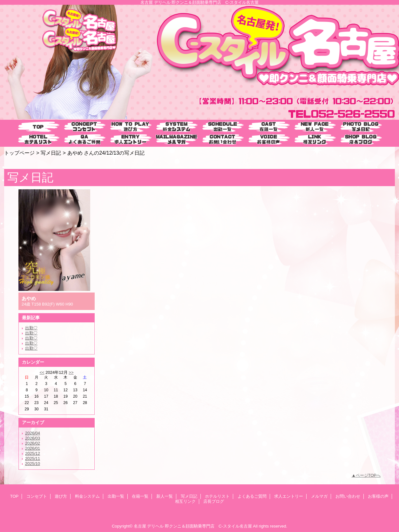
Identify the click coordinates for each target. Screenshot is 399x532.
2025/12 (33, 453)
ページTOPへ (368, 475)
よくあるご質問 (252, 496)
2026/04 (33, 433)
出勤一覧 (116, 496)
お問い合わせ (348, 496)
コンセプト (37, 496)
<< (42, 372)
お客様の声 (378, 496)
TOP (38, 127)
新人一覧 (165, 496)
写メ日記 (51, 153)
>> (71, 372)
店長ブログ (214, 501)
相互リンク (185, 501)
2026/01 (33, 448)
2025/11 (33, 458)
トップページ (19, 153)
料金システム (87, 496)
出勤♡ (31, 328)
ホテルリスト (217, 496)
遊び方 (61, 496)
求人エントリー (289, 496)
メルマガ (319, 496)
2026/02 (33, 443)
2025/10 (33, 464)
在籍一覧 (140, 496)
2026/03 (33, 438)
